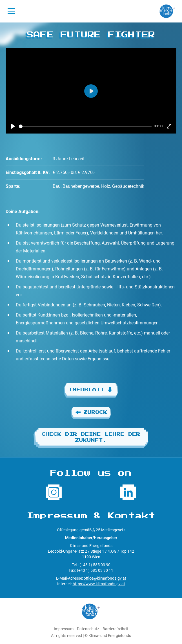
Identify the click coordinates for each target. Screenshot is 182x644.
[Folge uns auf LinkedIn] (128, 492)
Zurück (91, 412)
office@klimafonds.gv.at (105, 578)
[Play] (13, 126)
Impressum (64, 629)
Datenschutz (88, 629)
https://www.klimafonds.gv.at (99, 584)
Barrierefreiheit (116, 629)
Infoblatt (91, 390)
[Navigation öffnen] (11, 11)
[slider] (85, 126)
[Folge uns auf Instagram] (54, 492)
